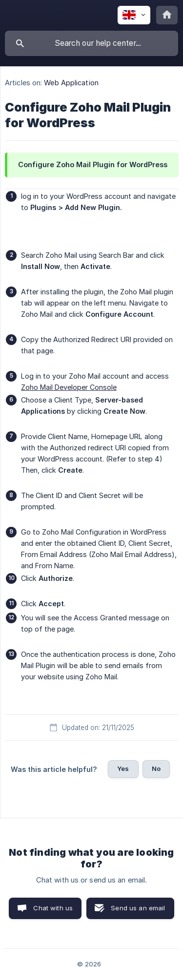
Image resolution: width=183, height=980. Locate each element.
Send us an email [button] (138, 908)
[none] (134, 15)
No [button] (156, 769)
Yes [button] (123, 769)
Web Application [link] (71, 83)
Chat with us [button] (53, 908)
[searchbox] (91, 43)
